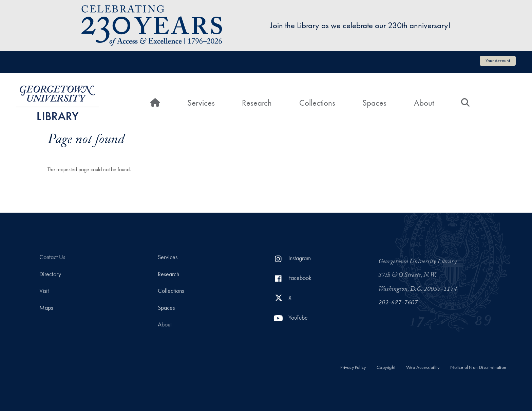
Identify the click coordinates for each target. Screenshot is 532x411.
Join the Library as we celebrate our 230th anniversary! (360, 25)
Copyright (386, 367)
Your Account (498, 60)
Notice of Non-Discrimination (478, 367)
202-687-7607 (398, 303)
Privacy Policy (353, 367)
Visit (44, 291)
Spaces (374, 103)
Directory (50, 274)
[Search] (465, 103)
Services (201, 103)
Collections (317, 103)
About (424, 103)
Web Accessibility (423, 367)
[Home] (155, 103)
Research (257, 103)
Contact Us (52, 257)
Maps (46, 308)
